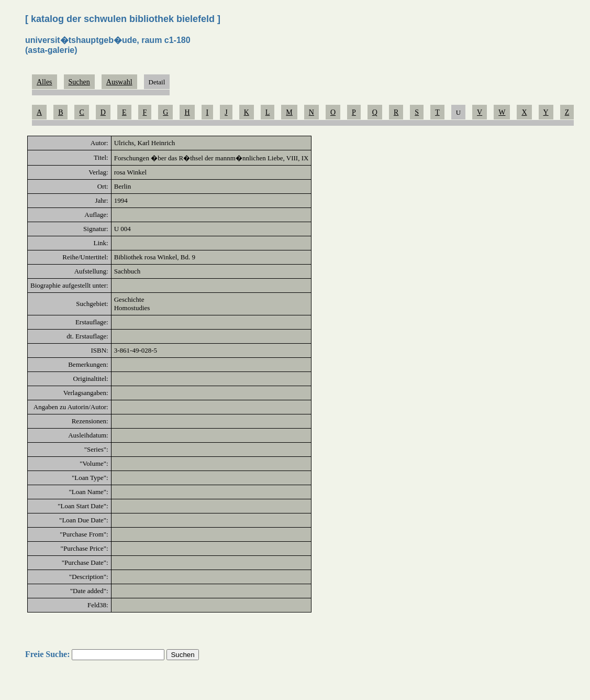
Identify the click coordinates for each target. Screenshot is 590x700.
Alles (44, 82)
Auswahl (119, 82)
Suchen (79, 82)
